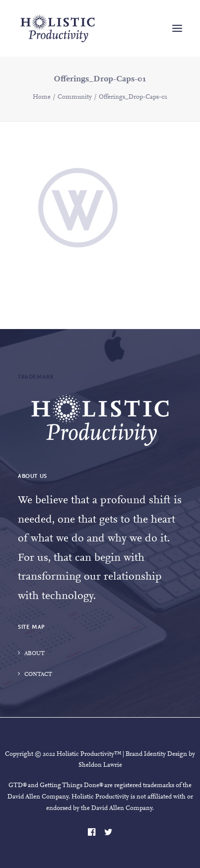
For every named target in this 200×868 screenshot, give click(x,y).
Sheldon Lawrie (100, 765)
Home (42, 97)
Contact (38, 674)
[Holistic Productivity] (58, 28)
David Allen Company (38, 797)
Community (75, 97)
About (34, 654)
